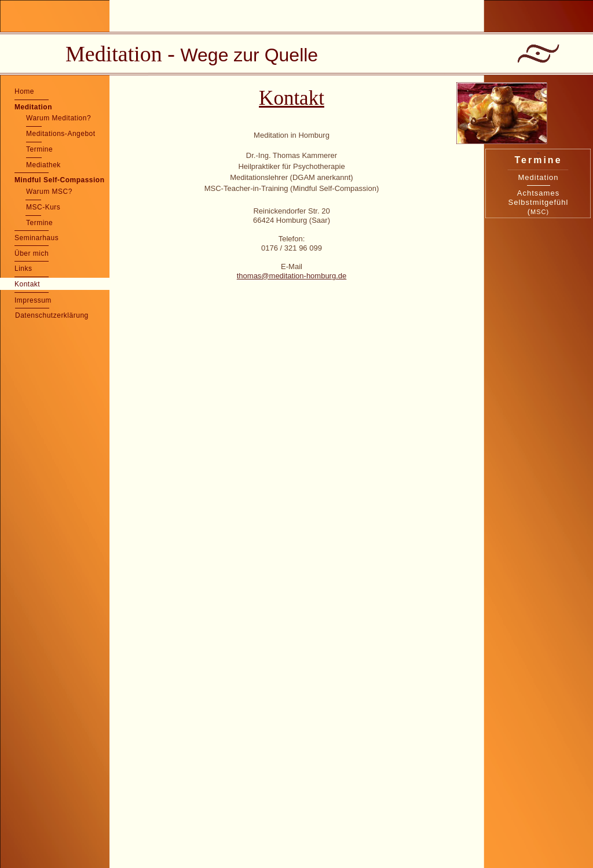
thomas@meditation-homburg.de (292, 276)
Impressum (33, 300)
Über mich (32, 253)
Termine (39, 149)
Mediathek (43, 165)
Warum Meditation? (58, 118)
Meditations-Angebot (61, 134)
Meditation (33, 107)
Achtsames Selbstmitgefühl (539, 198)
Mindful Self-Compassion (60, 180)
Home (24, 91)
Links (23, 269)
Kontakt (27, 284)
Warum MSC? (49, 192)
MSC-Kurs (43, 207)
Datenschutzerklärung (52, 315)
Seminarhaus (36, 238)
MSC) (540, 212)
